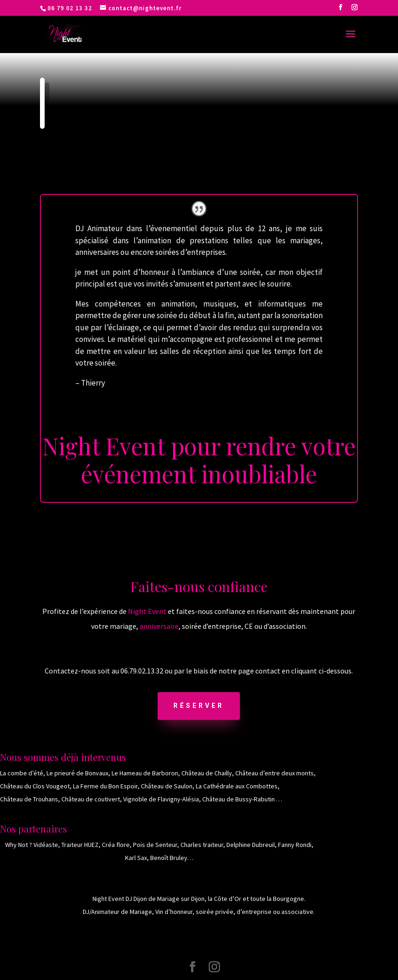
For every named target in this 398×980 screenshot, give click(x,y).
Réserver (199, 706)
